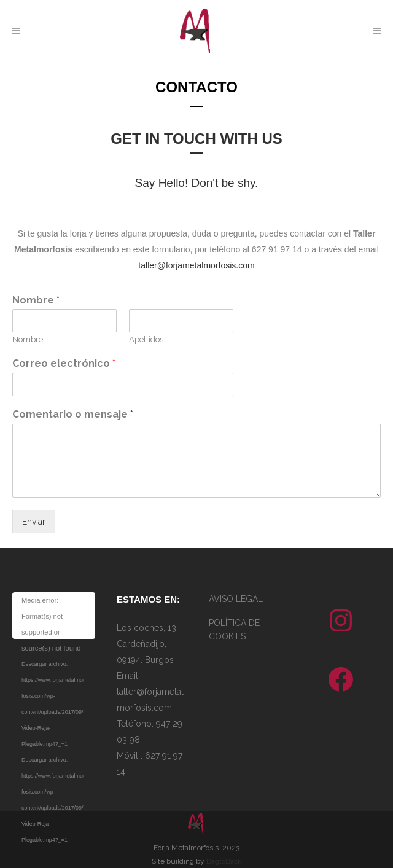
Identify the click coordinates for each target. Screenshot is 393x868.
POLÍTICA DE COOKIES (234, 630)
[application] (54, 616)
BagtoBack (224, 861)
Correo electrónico (64, 363)
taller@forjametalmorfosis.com (196, 265)
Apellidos (146, 339)
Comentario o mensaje (73, 414)
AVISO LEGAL (236, 599)
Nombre (36, 300)
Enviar (34, 522)
